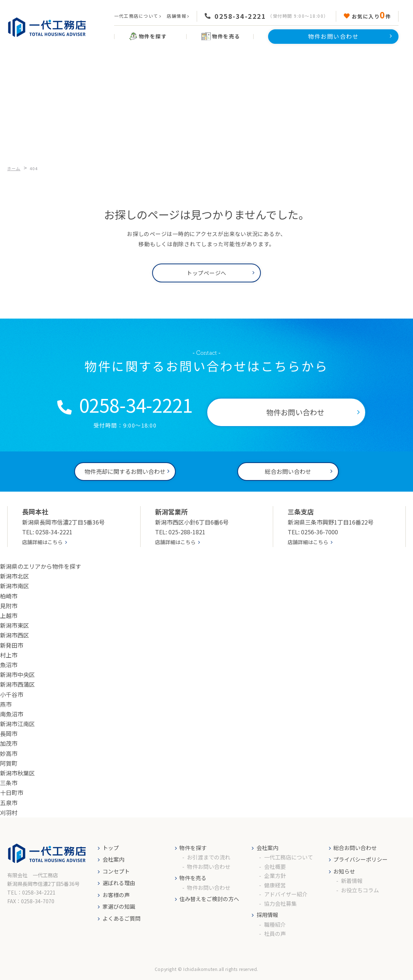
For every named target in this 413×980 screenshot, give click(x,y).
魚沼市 (9, 665)
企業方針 (275, 876)
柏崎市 (9, 596)
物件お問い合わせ (209, 867)
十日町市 (12, 792)
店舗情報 (176, 16)
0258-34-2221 (240, 16)
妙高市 (9, 753)
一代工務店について (136, 16)
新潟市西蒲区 (17, 684)
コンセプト (116, 871)
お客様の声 (116, 895)
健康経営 (275, 885)
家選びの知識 (119, 906)
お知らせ (344, 871)
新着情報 (352, 881)
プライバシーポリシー (360, 859)
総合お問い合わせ (355, 848)
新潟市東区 (14, 625)
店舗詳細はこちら (42, 542)
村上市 (9, 655)
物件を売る (193, 878)
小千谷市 (12, 694)
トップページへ (206, 273)
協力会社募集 (280, 903)
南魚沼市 (12, 714)
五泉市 (9, 803)
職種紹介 (275, 924)
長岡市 (9, 733)
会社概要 (275, 867)
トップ (111, 848)
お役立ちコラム (360, 890)
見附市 (9, 606)
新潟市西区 (14, 635)
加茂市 (9, 743)
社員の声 (275, 933)
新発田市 (12, 645)
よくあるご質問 (122, 918)
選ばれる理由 (119, 883)
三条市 (9, 783)
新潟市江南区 (17, 724)
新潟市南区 (14, 586)
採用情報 (267, 915)
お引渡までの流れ (209, 857)
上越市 (9, 615)
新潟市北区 (14, 576)
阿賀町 (9, 763)
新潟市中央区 (17, 674)
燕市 (6, 704)
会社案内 (113, 859)
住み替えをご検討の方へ (209, 899)
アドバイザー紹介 (286, 894)
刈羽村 (9, 812)
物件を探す (193, 848)
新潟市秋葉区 (17, 773)
